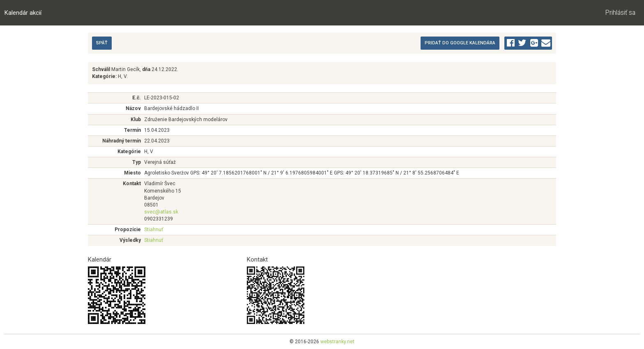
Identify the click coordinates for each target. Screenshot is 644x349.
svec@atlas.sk (161, 212)
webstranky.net (337, 342)
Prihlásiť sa (620, 13)
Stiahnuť (154, 230)
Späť (102, 43)
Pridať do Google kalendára (460, 43)
